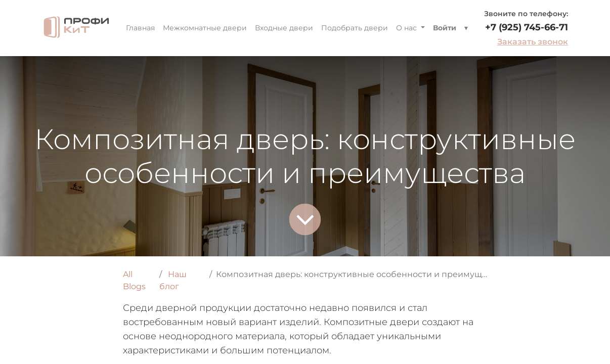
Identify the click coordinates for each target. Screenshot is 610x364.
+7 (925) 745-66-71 (527, 27)
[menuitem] (140, 28)
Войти (445, 28)
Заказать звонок (533, 42)
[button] (466, 28)
